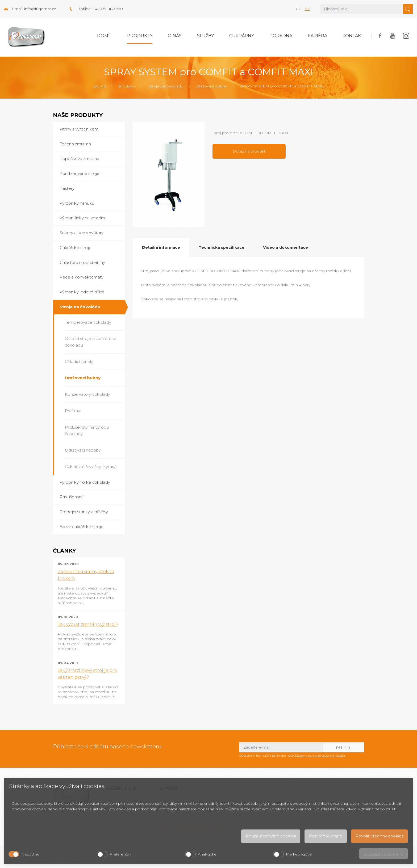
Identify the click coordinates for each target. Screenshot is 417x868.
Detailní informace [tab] (161, 247)
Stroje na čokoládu (166, 86)
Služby (205, 36)
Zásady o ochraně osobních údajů (320, 755)
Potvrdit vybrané (326, 836)
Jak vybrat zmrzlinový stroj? (88, 624)
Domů (104, 36)
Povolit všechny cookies (380, 836)
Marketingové (299, 854)
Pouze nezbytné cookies (271, 836)
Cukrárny (242, 36)
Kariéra (317, 36)
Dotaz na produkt (249, 151)
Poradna (281, 36)
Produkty (140, 36)
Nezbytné (30, 854)
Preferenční (120, 854)
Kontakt (353, 36)
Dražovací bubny (211, 86)
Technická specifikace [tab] (222, 247)
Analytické (207, 854)
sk (307, 9)
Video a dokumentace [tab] (285, 247)
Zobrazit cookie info (384, 854)
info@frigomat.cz (40, 9)
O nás (175, 36)
